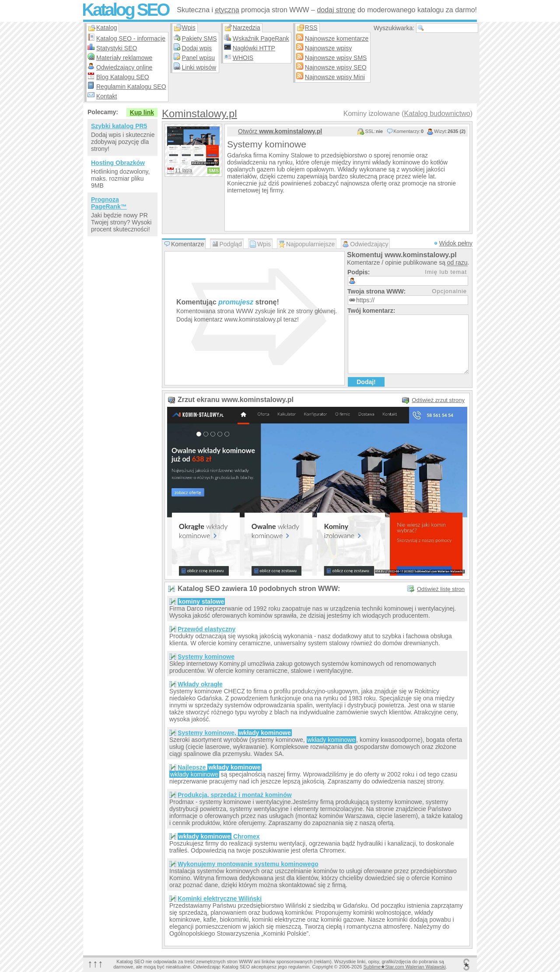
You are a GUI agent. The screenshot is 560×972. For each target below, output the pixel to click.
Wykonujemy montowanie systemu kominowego (248, 864)
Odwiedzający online (124, 67)
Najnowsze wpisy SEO (336, 67)
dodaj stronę (336, 10)
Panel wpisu (199, 58)
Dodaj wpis (197, 48)
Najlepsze (220, 767)
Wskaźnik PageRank (261, 38)
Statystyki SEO (117, 48)
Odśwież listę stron (441, 589)
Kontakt (107, 96)
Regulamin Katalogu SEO (131, 87)
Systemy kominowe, (235, 733)
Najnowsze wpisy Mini (335, 77)
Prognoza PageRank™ (109, 203)
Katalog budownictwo (437, 114)
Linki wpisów (199, 67)
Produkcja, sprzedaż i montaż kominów (235, 795)
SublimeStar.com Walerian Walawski (404, 967)
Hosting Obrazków (118, 163)
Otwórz (280, 131)
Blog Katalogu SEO (123, 77)
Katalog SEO (125, 10)
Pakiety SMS (199, 38)
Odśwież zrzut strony (438, 400)
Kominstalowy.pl (199, 114)
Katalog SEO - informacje (131, 38)
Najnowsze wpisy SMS (336, 58)
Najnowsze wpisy (328, 48)
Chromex (219, 836)
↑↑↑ (95, 963)
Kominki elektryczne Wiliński (220, 899)
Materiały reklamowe (124, 58)
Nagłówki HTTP (254, 48)
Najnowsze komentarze (337, 38)
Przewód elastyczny (206, 629)
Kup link (142, 112)
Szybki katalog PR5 (119, 126)
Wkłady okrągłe (200, 684)
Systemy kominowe (206, 657)
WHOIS (243, 58)
